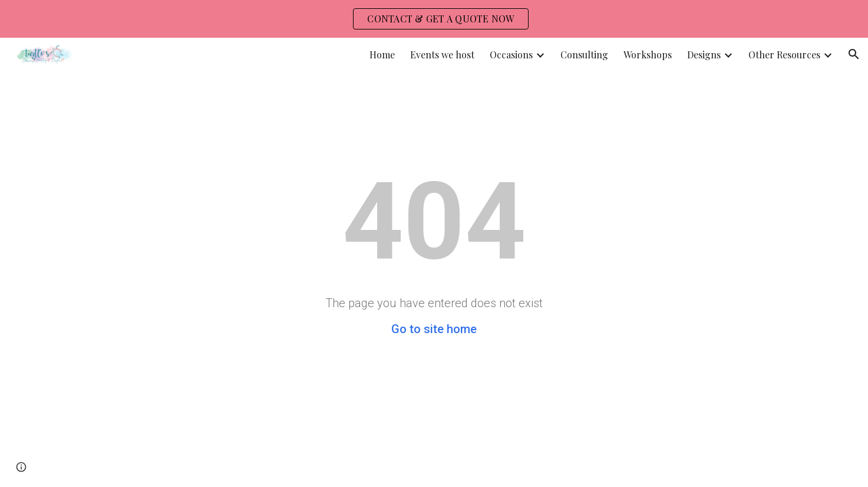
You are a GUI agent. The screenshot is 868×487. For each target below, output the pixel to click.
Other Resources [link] (784, 55)
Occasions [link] (511, 55)
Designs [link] (704, 55)
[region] (434, 19)
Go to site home (434, 329)
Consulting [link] (584, 55)
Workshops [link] (648, 55)
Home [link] (382, 55)
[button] (854, 54)
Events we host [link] (442, 55)
